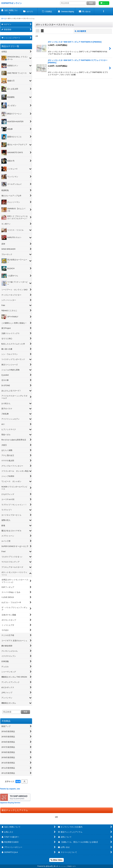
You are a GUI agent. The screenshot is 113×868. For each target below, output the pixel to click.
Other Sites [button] (56, 860)
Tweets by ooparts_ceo (10, 789)
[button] (104, 12)
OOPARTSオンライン (12, 3)
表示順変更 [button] (80, 31)
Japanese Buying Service (10, 803)
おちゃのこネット (52, 866)
